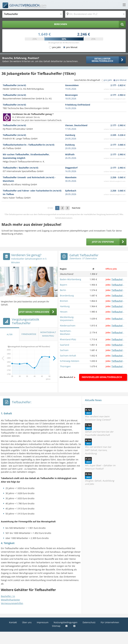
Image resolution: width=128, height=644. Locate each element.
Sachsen (64, 350)
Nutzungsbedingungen (66, 622)
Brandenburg (67, 296)
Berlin (63, 290)
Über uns (27, 622)
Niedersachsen (68, 326)
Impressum (43, 622)
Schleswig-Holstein (70, 361)
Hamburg (65, 306)
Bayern (64, 285)
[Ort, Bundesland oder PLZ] (95, 14)
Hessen (64, 312)
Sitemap (56, 626)
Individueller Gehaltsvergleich (102, 377)
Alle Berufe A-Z (66, 377)
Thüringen (65, 366)
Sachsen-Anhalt (68, 356)
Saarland (65, 345)
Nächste (76, 208)
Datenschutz (89, 622)
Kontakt (13, 622)
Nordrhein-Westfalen (66, 332)
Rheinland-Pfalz (68, 339)
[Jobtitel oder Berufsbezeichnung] (33, 14)
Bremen (64, 301)
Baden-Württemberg (71, 279)
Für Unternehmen (110, 622)
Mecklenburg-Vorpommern (67, 319)
